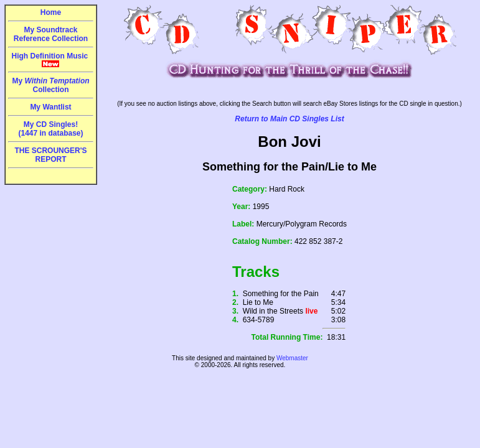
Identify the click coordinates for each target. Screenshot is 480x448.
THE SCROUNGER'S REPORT (50, 155)
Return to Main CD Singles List (289, 119)
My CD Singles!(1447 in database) (50, 129)
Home (51, 12)
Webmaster (292, 358)
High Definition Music (51, 60)
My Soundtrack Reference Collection (51, 34)
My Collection (50, 85)
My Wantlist (50, 107)
